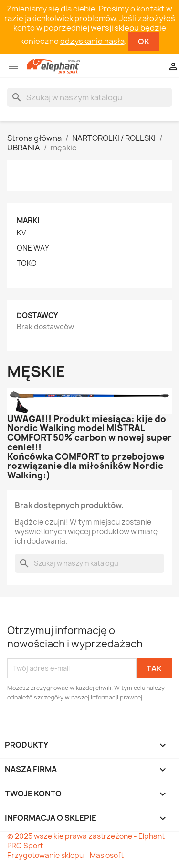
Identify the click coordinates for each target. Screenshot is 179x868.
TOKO (27, 264)
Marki (28, 220)
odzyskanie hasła (92, 41)
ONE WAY (33, 248)
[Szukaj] (89, 97)
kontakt (151, 9)
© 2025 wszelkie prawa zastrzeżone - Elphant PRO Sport (86, 841)
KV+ (23, 233)
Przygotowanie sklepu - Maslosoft (65, 855)
